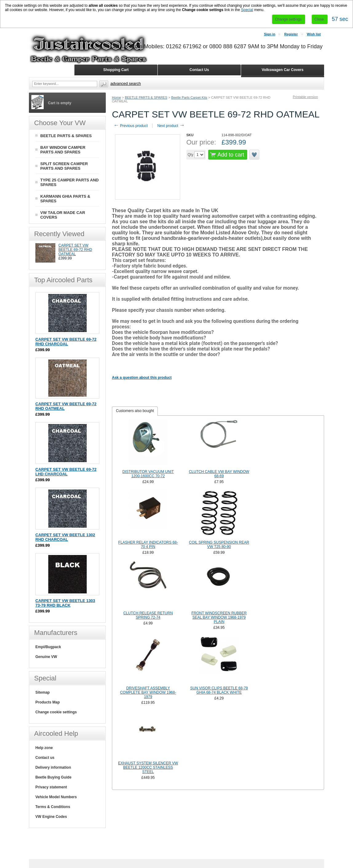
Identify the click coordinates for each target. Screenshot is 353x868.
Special (247, 10)
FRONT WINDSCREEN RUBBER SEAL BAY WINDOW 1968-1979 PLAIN (219, 617)
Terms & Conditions (53, 807)
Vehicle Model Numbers (56, 797)
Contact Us (199, 70)
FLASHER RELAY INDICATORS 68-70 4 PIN (148, 545)
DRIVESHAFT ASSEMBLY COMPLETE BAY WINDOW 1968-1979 (148, 692)
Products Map (48, 702)
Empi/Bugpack (48, 647)
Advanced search (126, 83)
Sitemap (43, 692)
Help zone (44, 748)
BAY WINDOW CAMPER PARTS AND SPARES (63, 150)
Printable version (305, 97)
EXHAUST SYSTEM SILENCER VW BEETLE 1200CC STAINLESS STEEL (148, 767)
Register (291, 34)
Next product (171, 126)
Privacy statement (51, 787)
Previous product (131, 126)
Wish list (314, 34)
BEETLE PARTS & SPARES (146, 97)
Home (116, 97)
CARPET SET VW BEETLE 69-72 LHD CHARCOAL (66, 472)
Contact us (45, 758)
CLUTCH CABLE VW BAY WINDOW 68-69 (219, 474)
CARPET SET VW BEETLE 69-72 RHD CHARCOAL (66, 342)
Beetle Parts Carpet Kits (189, 97)
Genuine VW (46, 657)
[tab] (135, 411)
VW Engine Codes (51, 817)
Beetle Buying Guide (53, 777)
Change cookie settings (56, 712)
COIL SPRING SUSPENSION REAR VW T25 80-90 (219, 545)
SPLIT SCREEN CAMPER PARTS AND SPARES (64, 166)
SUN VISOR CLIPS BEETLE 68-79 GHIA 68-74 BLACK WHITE (219, 690)
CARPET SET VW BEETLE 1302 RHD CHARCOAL (65, 537)
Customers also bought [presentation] (135, 411)
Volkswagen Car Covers (283, 70)
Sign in (270, 34)
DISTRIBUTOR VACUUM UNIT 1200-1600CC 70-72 (148, 474)
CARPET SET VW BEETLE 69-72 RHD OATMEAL (75, 250)
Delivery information (53, 767)
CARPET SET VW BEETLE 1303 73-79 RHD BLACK (65, 603)
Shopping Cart (116, 70)
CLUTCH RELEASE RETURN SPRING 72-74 (148, 615)
